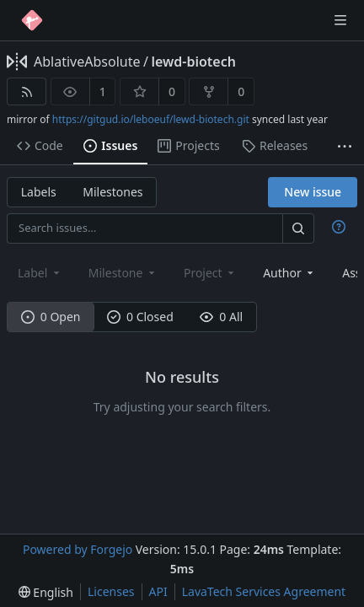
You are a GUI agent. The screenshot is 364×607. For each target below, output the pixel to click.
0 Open (51, 317)
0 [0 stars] (172, 91)
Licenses (111, 591)
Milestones (112, 192)
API (158, 591)
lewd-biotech (193, 62)
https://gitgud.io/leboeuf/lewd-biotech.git (151, 119)
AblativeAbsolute (87, 62)
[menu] (46, 592)
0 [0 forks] (241, 91)
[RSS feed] (27, 91)
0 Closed (140, 317)
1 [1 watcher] (103, 91)
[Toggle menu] (340, 20)
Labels (39, 192)
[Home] (32, 20)
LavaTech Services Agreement (264, 591)
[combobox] (289, 273)
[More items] (345, 146)
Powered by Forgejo (78, 549)
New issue (313, 192)
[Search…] (298, 228)
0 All (221, 317)
